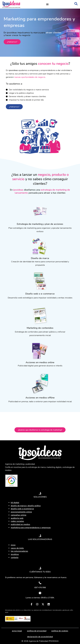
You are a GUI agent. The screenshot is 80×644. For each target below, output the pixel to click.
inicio (13, 545)
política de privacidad (37, 631)
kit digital (15, 503)
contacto (15, 558)
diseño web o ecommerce (22, 509)
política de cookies (60, 631)
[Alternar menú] (47, 4)
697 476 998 (40, 588)
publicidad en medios (20, 524)
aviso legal (17, 631)
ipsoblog (15, 554)
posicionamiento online (21, 512)
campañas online (19, 515)
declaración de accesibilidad (40, 637)
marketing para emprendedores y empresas (31, 528)
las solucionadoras (19, 551)
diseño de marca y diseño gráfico (26, 506)
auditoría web (17, 518)
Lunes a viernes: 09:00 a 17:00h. (40, 598)
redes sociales (17, 521)
